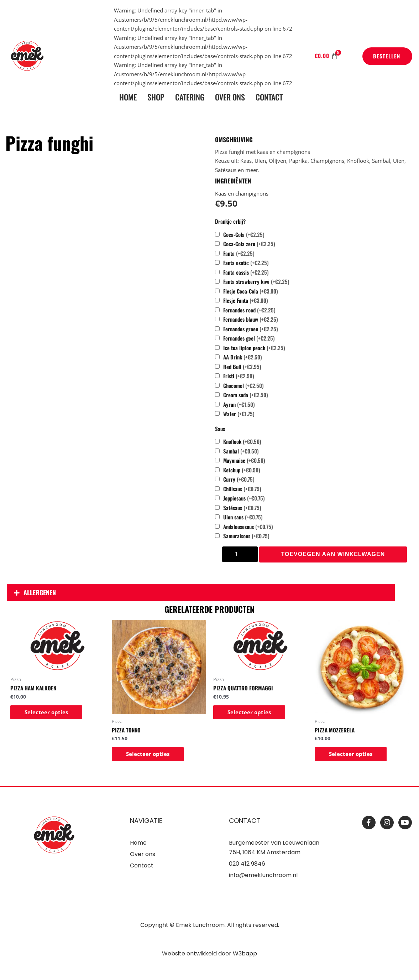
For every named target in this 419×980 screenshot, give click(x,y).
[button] (201, 592)
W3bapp (245, 953)
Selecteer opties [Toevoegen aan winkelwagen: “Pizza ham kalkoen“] (46, 712)
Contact (269, 97)
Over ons (230, 97)
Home (128, 97)
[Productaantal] (240, 554)
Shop (156, 97)
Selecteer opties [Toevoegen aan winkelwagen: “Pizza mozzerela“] (351, 754)
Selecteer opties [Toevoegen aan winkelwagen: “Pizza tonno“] (148, 754)
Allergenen (40, 592)
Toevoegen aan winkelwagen (333, 554)
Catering (190, 97)
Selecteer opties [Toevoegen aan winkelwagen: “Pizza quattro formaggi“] (249, 712)
